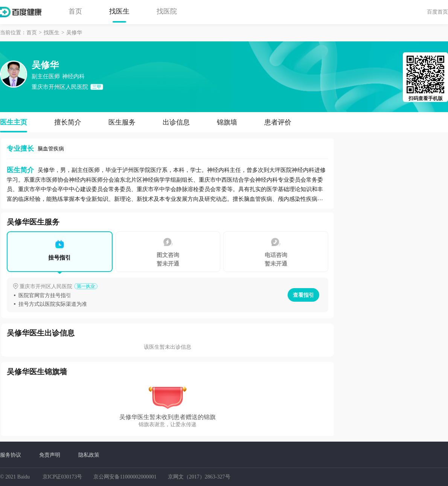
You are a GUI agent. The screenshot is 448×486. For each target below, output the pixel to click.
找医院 (167, 11)
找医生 (119, 11)
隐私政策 (89, 455)
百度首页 (437, 12)
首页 (75, 11)
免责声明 (50, 455)
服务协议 (11, 455)
